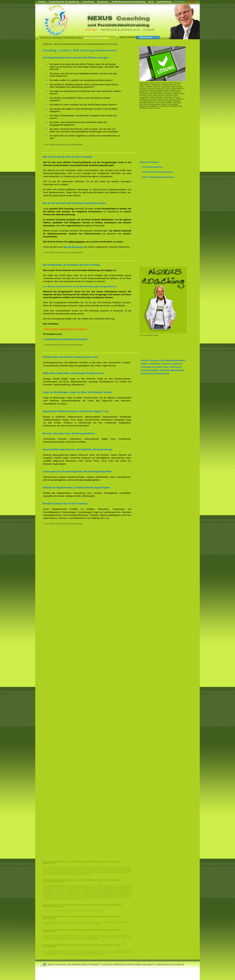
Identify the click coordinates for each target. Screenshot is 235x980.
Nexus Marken (128, 37)
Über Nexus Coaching (51, 38)
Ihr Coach (143, 335)
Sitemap (149, 30)
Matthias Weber (152, 335)
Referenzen (146, 37)
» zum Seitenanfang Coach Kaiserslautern (63, 144)
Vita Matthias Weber (73, 38)
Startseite (48, 44)
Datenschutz (130, 30)
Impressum (109, 30)
